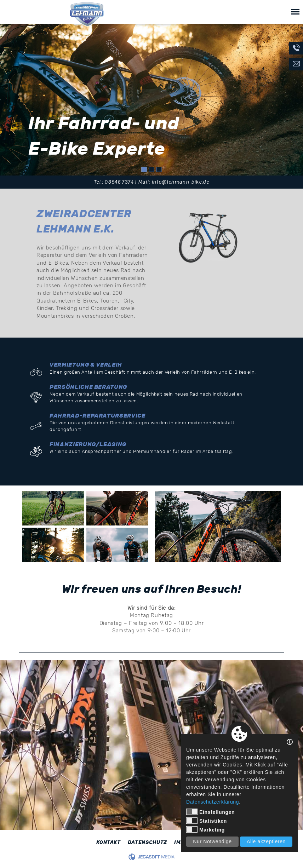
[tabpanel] (151, 100)
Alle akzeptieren (266, 841)
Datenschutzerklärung (213, 802)
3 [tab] (159, 169)
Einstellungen (210, 812)
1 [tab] (144, 169)
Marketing (205, 829)
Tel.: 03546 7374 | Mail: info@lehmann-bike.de (151, 182)
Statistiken (207, 821)
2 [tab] (152, 169)
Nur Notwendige (212, 841)
